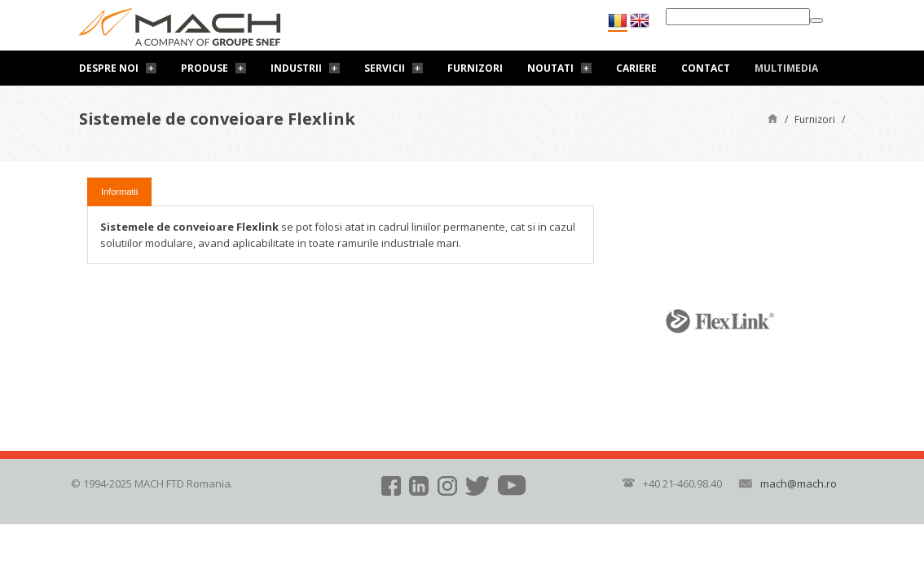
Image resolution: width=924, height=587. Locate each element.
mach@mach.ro (799, 483)
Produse (205, 68)
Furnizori (475, 68)
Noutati (550, 68)
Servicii (385, 68)
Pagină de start (773, 118)
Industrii (296, 68)
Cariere (636, 68)
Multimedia (786, 68)
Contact (706, 68)
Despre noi (109, 68)
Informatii (119, 192)
